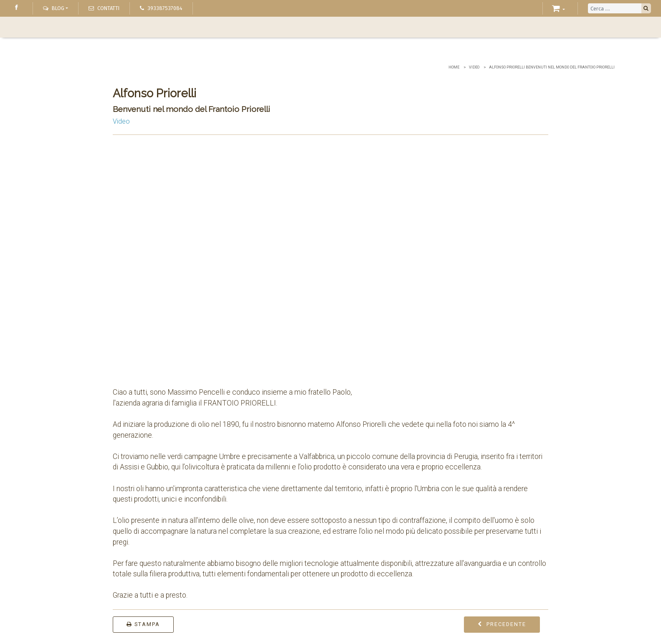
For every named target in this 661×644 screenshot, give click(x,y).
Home (454, 67)
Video (474, 67)
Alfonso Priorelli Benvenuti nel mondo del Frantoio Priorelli (552, 67)
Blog (54, 8)
